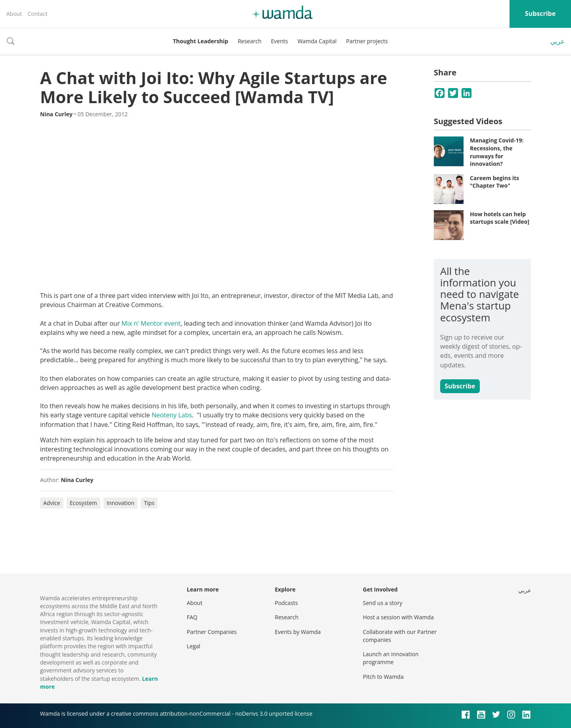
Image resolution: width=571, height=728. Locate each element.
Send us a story (382, 603)
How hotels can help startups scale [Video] (500, 218)
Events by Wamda (298, 632)
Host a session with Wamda (398, 617)
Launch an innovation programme (391, 658)
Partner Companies (212, 632)
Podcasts (286, 603)
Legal (194, 646)
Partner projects (367, 41)
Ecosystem (83, 503)
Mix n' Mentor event (151, 323)
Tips (149, 503)
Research (249, 41)
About (14, 14)
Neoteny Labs (172, 415)
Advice (52, 503)
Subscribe (540, 13)
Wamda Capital (317, 41)
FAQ (192, 617)
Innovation (121, 503)
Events (279, 41)
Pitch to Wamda (383, 677)
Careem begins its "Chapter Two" (494, 182)
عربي (558, 41)
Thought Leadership (200, 41)
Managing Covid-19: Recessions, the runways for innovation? (497, 152)
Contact (37, 14)
